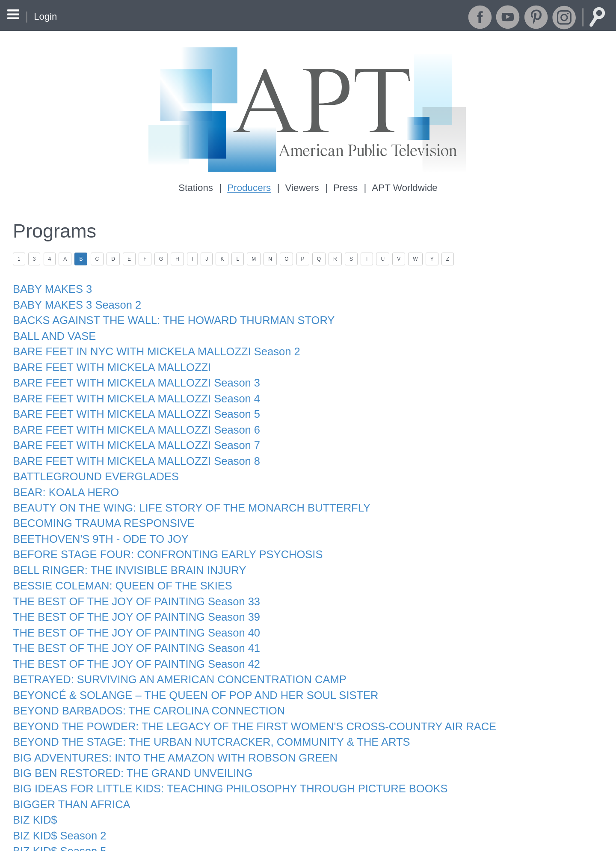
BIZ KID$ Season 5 (57, 821)
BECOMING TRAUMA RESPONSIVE (99, 509)
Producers (250, 188)
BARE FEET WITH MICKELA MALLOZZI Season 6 (130, 420)
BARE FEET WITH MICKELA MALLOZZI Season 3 (130, 376)
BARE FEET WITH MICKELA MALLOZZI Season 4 (130, 391)
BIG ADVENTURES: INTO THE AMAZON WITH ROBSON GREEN (167, 732)
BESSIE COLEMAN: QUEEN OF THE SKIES (117, 569)
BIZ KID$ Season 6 (57, 836)
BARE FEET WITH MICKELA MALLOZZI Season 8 (130, 450)
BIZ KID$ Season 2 (57, 806)
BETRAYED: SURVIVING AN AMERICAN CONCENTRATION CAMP (172, 658)
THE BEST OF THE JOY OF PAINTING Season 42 (130, 643)
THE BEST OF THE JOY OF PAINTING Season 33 (130, 584)
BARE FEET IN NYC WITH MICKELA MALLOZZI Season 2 (150, 346)
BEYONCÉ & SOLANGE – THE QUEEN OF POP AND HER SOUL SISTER (187, 673)
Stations (198, 188)
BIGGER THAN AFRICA (69, 777)
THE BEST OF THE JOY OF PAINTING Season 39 (130, 598)
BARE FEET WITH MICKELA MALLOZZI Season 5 (130, 405)
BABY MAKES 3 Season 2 (74, 302)
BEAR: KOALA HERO (63, 480)
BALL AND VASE (52, 331)
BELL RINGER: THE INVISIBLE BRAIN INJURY (124, 554)
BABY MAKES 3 (50, 287)
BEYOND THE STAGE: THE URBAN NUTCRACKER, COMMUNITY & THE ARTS (202, 717)
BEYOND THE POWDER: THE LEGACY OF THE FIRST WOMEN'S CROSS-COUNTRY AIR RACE (243, 702)
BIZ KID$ (34, 791)
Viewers (302, 188)
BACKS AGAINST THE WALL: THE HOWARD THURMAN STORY (166, 316)
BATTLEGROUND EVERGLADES (92, 465)
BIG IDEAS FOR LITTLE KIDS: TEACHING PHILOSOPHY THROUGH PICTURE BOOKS (220, 762)
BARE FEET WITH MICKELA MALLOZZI (107, 361)
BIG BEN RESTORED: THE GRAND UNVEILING (127, 747)
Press (345, 188)
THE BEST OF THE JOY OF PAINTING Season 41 (130, 628)
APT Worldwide (402, 188)
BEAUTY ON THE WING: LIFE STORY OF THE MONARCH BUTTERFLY (183, 495)
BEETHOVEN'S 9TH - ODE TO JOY (96, 524)
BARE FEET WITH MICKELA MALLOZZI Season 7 (130, 435)
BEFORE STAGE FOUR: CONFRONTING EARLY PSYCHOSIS (160, 539)
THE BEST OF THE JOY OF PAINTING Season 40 (130, 613)
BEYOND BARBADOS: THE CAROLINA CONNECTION (142, 688)
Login (45, 16)
